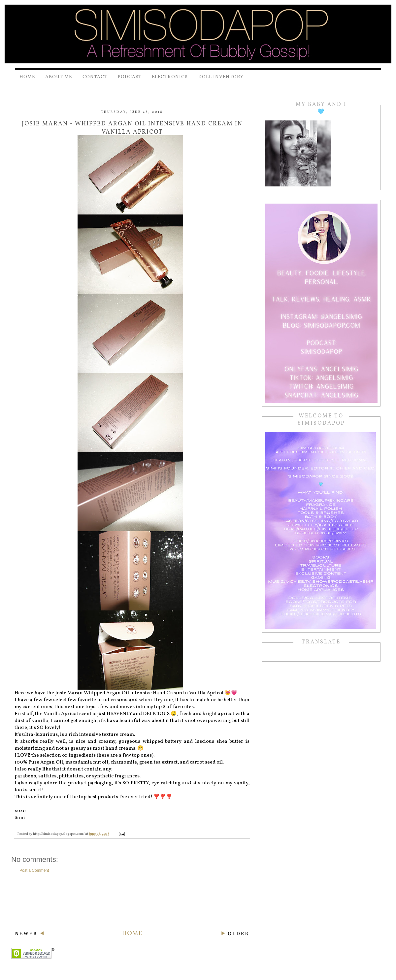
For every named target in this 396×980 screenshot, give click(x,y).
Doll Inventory (221, 77)
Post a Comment (34, 870)
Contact (95, 77)
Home (27, 77)
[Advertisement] (132, 901)
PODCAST (130, 77)
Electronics (170, 77)
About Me (59, 77)
